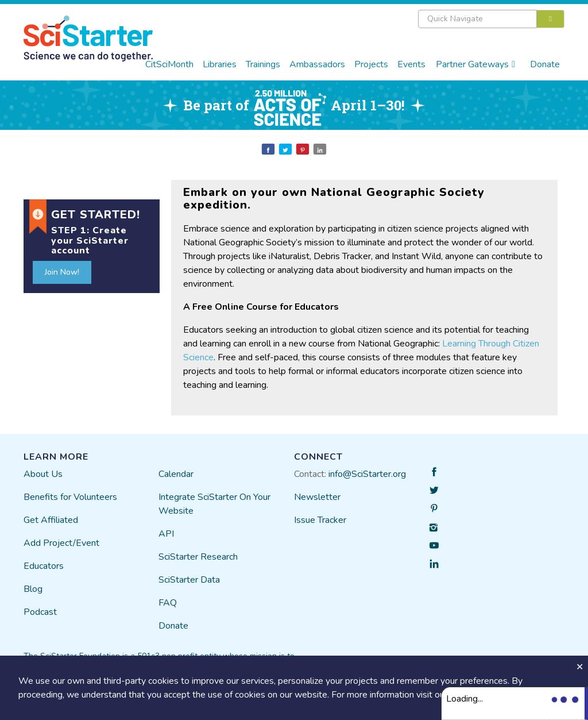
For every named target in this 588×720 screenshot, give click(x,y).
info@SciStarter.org (367, 474)
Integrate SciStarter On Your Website (214, 504)
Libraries (220, 64)
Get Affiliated (51, 520)
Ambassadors (317, 64)
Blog (33, 589)
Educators (44, 566)
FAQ (168, 603)
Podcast (40, 612)
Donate (545, 64)
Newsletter (317, 497)
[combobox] (491, 19)
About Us (43, 474)
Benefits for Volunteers (70, 497)
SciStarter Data (189, 580)
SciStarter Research (198, 557)
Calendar (176, 474)
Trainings (263, 64)
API (166, 534)
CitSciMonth (169, 64)
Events (411, 64)
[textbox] (477, 19)
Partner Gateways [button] (475, 64)
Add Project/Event (61, 543)
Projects (371, 64)
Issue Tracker (320, 520)
